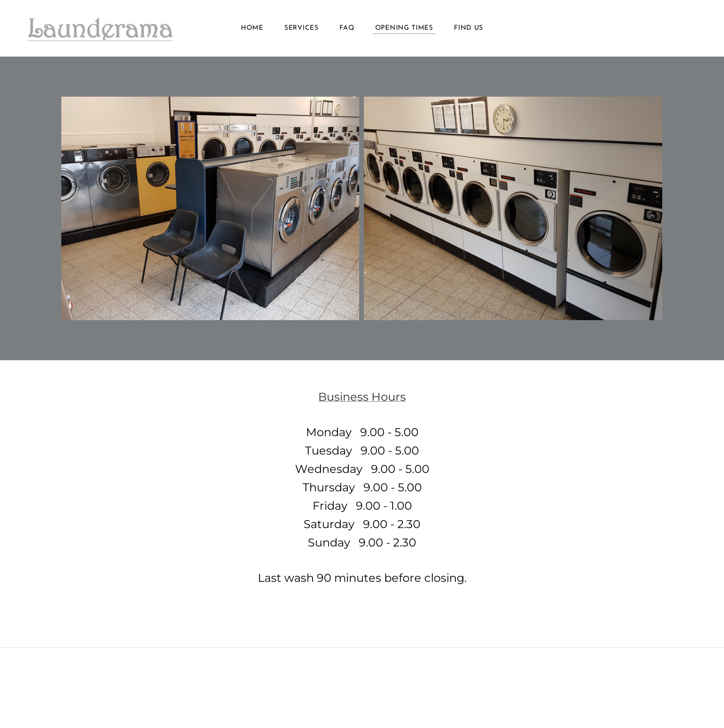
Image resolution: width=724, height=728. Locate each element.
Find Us (469, 28)
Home (252, 28)
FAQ (347, 28)
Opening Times (404, 28)
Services (301, 28)
